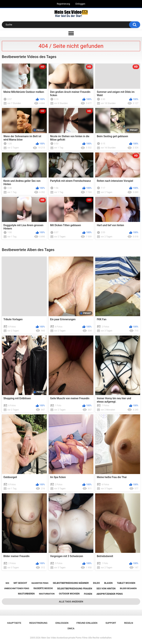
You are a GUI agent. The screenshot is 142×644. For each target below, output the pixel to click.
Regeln (129, 623)
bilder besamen (128, 588)
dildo (96, 583)
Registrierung (63, 4)
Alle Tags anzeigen (71, 602)
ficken (88, 594)
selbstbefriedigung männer (71, 583)
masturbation (47, 594)
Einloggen (80, 4)
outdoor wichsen (69, 594)
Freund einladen (87, 623)
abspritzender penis (110, 594)
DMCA (71, 628)
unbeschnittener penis (17, 588)
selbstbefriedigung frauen (75, 588)
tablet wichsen (126, 583)
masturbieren (26, 594)
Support (111, 623)
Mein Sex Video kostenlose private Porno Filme (64, 638)
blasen (108, 583)
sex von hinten (106, 588)
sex (7, 583)
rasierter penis (40, 583)
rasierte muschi (43, 588)
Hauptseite (14, 623)
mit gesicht (20, 583)
